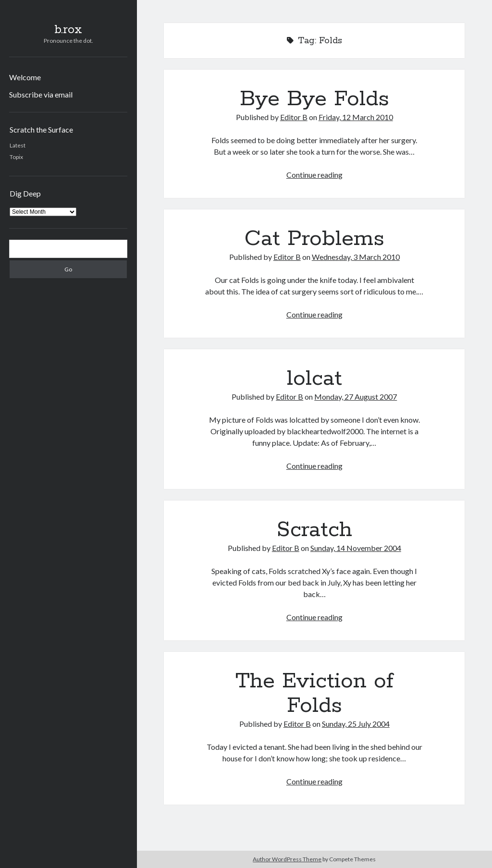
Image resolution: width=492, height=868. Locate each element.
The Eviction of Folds (314, 693)
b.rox (68, 30)
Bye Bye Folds (314, 99)
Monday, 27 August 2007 (356, 397)
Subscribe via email (41, 94)
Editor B (294, 117)
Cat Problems (314, 239)
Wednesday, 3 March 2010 (356, 257)
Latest (18, 145)
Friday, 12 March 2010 (356, 117)
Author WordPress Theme (287, 859)
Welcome (25, 77)
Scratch (314, 530)
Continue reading (314, 175)
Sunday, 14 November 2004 (356, 548)
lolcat (314, 379)
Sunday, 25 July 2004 (356, 724)
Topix (16, 157)
